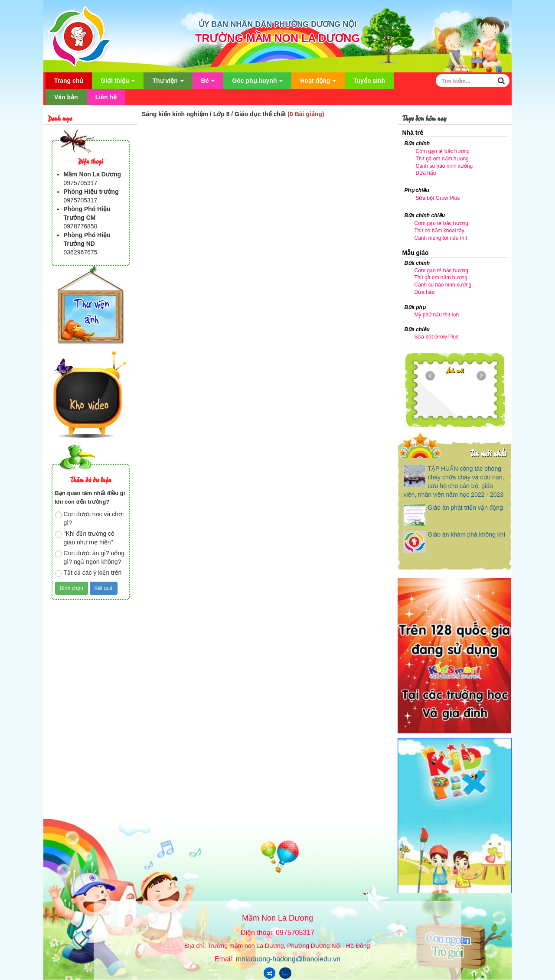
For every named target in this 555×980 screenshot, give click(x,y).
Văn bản (66, 97)
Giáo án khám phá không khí (466, 534)
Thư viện (168, 83)
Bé (208, 83)
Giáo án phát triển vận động (465, 508)
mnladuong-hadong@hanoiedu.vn (288, 959)
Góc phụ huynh (257, 83)
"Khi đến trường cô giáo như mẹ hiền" (85, 538)
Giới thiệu (118, 83)
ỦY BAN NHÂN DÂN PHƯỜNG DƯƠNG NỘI (278, 24)
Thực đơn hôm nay (424, 118)
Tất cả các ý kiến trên (88, 573)
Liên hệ (106, 97)
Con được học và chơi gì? (90, 518)
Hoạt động (318, 83)
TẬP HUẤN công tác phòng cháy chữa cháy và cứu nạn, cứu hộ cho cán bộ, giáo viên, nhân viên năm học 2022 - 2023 (454, 482)
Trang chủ (69, 81)
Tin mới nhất (488, 453)
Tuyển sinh (369, 81)
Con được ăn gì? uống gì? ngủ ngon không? (90, 557)
